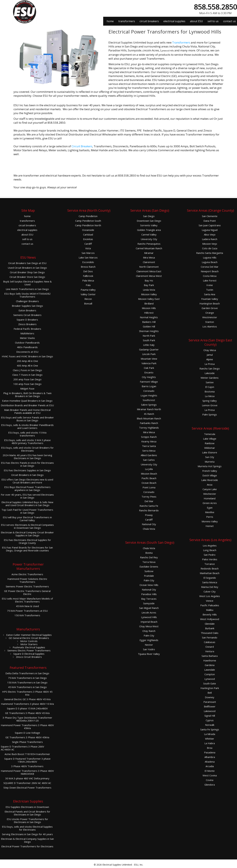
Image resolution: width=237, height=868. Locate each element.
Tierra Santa (149, 446)
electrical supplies (174, 21)
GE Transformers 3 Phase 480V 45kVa (27, 737)
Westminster (210, 317)
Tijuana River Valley (149, 654)
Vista (88, 248)
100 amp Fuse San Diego (27, 384)
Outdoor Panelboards (27, 343)
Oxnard (210, 647)
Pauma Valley (88, 290)
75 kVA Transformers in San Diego (27, 678)
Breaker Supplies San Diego (27, 306)
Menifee (210, 512)
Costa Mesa (210, 276)
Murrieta (210, 462)
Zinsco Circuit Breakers (29, 657)
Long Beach (210, 550)
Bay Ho (149, 281)
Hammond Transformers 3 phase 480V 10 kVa (27, 704)
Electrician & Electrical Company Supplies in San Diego (27, 840)
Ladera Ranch (210, 239)
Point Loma (149, 487)
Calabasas (210, 642)
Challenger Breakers (27, 301)
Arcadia (210, 766)
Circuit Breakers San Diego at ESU (27, 263)
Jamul (210, 355)
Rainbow (210, 443)
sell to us (213, 21)
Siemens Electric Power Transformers (29, 650)
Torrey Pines (149, 497)
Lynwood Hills (149, 617)
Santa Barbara (210, 656)
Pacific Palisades (210, 605)
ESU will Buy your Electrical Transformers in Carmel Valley (27, 519)
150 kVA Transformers (27, 615)
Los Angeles (210, 546)
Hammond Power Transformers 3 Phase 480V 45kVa (27, 727)
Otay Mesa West (149, 626)
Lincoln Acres (149, 613)
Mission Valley (149, 294)
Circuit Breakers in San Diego (27, 475)
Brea (210, 748)
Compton (210, 674)
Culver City (210, 592)
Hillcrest (149, 313)
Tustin (210, 290)
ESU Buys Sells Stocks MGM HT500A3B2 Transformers (27, 295)
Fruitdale (149, 576)
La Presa (210, 364)
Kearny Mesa (149, 441)
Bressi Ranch (88, 267)
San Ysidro (149, 649)
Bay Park (149, 285)
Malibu (210, 610)
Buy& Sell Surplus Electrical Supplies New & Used (27, 283)
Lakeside (210, 373)
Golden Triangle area (149, 230)
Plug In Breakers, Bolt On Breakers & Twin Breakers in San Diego (27, 395)
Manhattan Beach (210, 573)
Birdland (149, 304)
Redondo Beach (210, 569)
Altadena (210, 762)
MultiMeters (27, 333)
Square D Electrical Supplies (29, 654)
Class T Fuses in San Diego (27, 375)
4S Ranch (149, 414)
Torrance (210, 564)
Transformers (181, 42)
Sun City (210, 457)
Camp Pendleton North (88, 225)
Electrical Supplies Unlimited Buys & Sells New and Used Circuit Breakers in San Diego (27, 504)
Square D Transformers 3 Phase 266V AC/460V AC (22, 748)
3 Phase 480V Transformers (27, 766)
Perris (210, 517)
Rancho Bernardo (149, 510)
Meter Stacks (27, 338)
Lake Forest (210, 281)
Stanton (210, 322)
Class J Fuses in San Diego (27, 370)
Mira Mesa (149, 258)
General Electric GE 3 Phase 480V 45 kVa (27, 699)
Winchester (210, 494)
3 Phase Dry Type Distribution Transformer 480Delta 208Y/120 (27, 719)
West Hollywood (210, 619)
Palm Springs (210, 415)
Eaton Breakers (27, 310)
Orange (210, 313)
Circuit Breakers (82, 146)
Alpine (210, 359)
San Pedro (210, 555)
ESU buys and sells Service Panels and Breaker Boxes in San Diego (27, 419)
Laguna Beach (210, 262)
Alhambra (210, 757)
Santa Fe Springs (210, 729)
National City (149, 524)
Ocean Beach (149, 483)
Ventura (210, 651)
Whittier (210, 739)
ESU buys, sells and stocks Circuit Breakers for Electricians (27, 449)
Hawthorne (210, 661)
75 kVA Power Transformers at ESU (27, 611)
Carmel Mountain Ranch (149, 248)
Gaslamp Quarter (149, 350)
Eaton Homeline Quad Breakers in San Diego (27, 401)
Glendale (210, 624)
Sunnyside (149, 603)
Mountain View (149, 359)
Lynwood (210, 679)
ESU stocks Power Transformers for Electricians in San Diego (27, 821)
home (110, 21)
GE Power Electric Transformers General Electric (27, 593)
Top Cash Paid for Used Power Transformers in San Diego (27, 511)
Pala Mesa (88, 281)
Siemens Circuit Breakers (27, 315)
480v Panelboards (27, 347)
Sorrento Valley (149, 225)
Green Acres (210, 503)
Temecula (210, 434)
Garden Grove (210, 308)
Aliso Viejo (210, 235)
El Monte (210, 771)
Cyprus (210, 720)
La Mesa (210, 396)
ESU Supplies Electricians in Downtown (27, 807)
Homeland (210, 498)
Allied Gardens (149, 455)
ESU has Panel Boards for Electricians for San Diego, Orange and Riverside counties (27, 549)
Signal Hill (210, 716)
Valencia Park (149, 363)
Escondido (88, 262)
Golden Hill (149, 327)
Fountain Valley (210, 299)
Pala (88, 285)
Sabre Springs (149, 405)
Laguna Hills (210, 258)
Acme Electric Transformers (27, 574)
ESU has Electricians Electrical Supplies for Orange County (27, 541)
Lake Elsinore (210, 452)
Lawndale (210, 670)
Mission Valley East (149, 299)
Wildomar (210, 448)
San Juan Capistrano (210, 225)
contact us (230, 21)
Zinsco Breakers (27, 324)
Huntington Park (210, 688)
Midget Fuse (27, 389)
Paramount (210, 702)
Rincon (88, 299)
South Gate (210, 684)
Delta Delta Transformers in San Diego (27, 673)
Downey (210, 697)
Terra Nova (149, 562)
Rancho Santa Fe (149, 506)
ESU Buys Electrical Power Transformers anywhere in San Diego (27, 489)
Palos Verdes (210, 559)
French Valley (210, 471)
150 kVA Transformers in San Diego (27, 683)
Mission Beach (149, 474)
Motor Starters (29, 644)
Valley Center (88, 294)
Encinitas (88, 239)
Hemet (210, 526)
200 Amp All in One (27, 361)
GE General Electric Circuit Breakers (29, 638)
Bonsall (88, 304)
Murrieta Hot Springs (210, 466)
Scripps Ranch (149, 437)
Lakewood (210, 711)
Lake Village (210, 439)
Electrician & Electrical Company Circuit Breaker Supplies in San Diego (27, 534)
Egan (210, 508)
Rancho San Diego (210, 369)
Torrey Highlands (149, 428)
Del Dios (88, 271)
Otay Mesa (210, 350)
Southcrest (149, 400)
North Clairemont (149, 267)
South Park (149, 340)
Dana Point (210, 221)
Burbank (210, 628)
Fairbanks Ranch (149, 423)
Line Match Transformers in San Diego (27, 289)
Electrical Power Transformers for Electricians (27, 846)
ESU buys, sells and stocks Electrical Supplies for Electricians (27, 828)
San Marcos (88, 253)
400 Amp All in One (27, 366)
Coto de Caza (210, 248)
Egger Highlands (149, 640)
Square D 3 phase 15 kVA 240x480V (27, 708)
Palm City (149, 580)
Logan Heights (149, 395)
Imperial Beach (149, 622)
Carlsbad (88, 235)
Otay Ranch (149, 631)
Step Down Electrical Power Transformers (27, 788)
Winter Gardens (210, 378)
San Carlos (149, 460)
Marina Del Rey (210, 587)
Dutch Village (210, 475)
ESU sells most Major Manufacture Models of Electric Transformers (27, 600)
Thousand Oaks (210, 633)
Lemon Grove (210, 405)
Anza (210, 485)
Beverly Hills (210, 615)
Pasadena (210, 752)
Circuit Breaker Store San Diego (27, 277)
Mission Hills (149, 308)
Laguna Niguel (210, 230)
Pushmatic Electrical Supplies (29, 647)
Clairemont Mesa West (149, 276)
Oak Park (149, 368)
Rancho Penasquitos (149, 244)
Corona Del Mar (210, 267)
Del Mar (149, 501)
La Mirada (210, 734)
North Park (149, 336)
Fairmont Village (149, 382)
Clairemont (149, 262)
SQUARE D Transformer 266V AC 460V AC (27, 783)
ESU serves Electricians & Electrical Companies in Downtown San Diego (27, 526)
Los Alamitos (210, 327)
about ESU (196, 21)
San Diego (149, 216)
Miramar (149, 253)
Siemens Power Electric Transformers (27, 586)
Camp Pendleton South (88, 221)
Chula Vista (149, 529)
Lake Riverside (210, 480)
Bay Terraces (149, 599)
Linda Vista (149, 290)
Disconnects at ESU (27, 352)
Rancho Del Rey (149, 557)
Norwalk (210, 725)
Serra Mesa (149, 451)
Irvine (210, 285)
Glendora (210, 785)
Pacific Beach (149, 478)
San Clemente (210, 216)
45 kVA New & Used (27, 606)
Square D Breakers (27, 320)
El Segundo (210, 578)
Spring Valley (210, 401)
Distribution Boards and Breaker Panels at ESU (27, 405)
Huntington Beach (210, 304)
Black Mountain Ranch (149, 418)
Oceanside (88, 230)
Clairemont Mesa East (149, 271)
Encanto (149, 373)
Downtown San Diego (149, 221)
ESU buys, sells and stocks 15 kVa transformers (27, 434)
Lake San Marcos (88, 258)
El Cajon (210, 387)
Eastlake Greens (149, 567)
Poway (149, 515)
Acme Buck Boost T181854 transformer (27, 754)
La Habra (210, 743)
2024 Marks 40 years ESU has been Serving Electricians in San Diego (27, 457)
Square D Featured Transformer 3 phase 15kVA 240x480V (27, 760)
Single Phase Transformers (27, 742)
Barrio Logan (149, 386)
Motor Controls (29, 641)
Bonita (149, 553)
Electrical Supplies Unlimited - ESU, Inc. (123, 865)
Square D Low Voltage (27, 733)
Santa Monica (210, 582)
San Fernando (210, 638)
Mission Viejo (210, 244)
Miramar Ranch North (149, 409)
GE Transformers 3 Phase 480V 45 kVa (27, 713)
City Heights (149, 377)
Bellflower (210, 707)
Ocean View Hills (149, 585)
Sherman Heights (149, 331)
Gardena (210, 665)
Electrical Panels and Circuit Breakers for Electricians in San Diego (27, 813)
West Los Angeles (210, 596)
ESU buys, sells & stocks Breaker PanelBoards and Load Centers (27, 427)
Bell (210, 693)
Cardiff (88, 244)
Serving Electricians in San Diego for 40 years (27, 834)
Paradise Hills (149, 594)
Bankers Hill (149, 322)
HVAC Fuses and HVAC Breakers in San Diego (27, 356)
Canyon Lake (210, 489)
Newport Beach (210, 271)
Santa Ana (210, 294)
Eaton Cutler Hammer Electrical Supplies (29, 635)
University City (149, 239)
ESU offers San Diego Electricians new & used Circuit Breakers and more (27, 481)
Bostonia (210, 392)
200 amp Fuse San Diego (27, 379)
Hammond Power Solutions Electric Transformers (27, 580)
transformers (127, 21)
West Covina (210, 775)
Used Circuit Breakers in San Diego (27, 268)
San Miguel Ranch (149, 608)
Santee (210, 382)
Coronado (149, 391)
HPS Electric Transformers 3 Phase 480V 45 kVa (27, 693)
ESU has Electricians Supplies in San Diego (27, 470)
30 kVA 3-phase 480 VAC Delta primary (27, 778)
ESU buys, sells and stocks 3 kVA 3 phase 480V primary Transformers (27, 442)
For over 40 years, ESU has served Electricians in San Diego (27, 496)
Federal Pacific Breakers (27, 329)
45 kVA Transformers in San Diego (27, 687)
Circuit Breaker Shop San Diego (27, 272)
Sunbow (149, 571)
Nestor (149, 645)
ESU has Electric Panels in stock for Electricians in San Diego (27, 464)
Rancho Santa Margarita (210, 253)
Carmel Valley (149, 235)
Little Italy (149, 345)
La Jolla (149, 469)
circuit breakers (149, 21)
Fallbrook (88, 276)
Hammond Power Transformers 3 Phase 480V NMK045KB (27, 772)
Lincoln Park (149, 354)
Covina (210, 780)
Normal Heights (149, 317)
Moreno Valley (210, 521)
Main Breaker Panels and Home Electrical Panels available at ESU (27, 411)
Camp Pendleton (88, 216)
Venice (210, 601)
